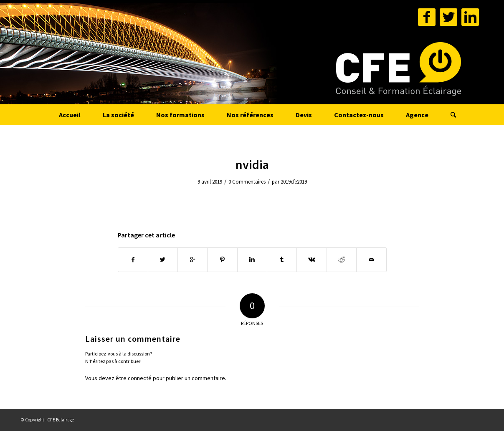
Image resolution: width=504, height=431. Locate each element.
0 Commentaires (247, 182)
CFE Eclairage (61, 420)
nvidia (252, 164)
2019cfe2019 (294, 182)
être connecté (134, 378)
